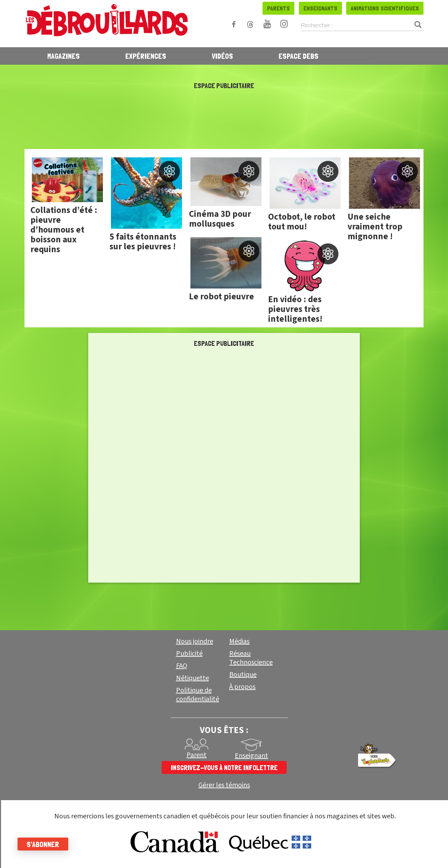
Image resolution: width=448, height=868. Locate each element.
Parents (278, 8)
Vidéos (222, 56)
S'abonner (43, 844)
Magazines (64, 56)
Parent (197, 755)
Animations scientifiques (385, 8)
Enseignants (320, 8)
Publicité (189, 654)
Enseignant (251, 756)
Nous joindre (195, 641)
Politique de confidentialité (198, 695)
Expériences (146, 56)
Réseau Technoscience (251, 658)
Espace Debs (299, 56)
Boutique (243, 675)
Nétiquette (192, 678)
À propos (242, 687)
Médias (239, 641)
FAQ (182, 666)
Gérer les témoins (224, 785)
